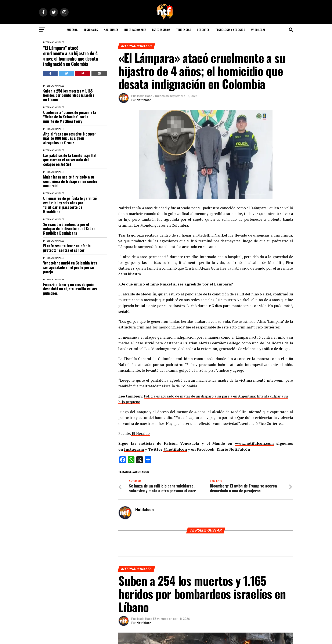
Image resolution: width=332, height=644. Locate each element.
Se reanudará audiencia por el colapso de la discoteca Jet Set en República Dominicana (69, 229)
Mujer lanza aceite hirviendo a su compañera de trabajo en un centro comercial (70, 181)
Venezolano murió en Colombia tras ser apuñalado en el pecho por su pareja (70, 267)
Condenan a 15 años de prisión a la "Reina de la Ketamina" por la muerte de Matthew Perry (70, 117)
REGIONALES (91, 30)
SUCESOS (72, 30)
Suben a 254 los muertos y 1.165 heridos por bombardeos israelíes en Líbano (69, 95)
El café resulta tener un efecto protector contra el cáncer (67, 248)
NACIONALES (111, 30)
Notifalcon (144, 100)
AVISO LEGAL (258, 30)
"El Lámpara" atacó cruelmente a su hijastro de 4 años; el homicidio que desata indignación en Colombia (71, 56)
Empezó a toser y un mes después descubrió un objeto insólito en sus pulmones (70, 289)
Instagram (134, 449)
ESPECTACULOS (161, 30)
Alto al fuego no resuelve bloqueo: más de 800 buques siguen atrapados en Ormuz (69, 138)
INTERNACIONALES (135, 30)
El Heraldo (140, 433)
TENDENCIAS (184, 30)
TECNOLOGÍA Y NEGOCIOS (230, 30)
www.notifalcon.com (254, 443)
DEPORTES (203, 30)
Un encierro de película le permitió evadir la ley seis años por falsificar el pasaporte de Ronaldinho (70, 205)
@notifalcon (175, 449)
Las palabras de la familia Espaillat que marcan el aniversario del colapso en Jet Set (70, 160)
